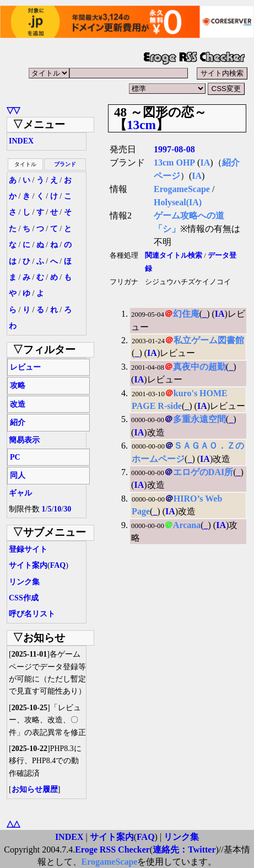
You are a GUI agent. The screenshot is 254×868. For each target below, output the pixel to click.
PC (15, 457)
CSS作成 (24, 598)
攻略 (18, 385)
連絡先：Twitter (184, 850)
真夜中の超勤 (199, 367)
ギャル (20, 493)
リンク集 (24, 582)
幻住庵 (186, 314)
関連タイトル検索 (174, 255)
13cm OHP (174, 163)
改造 (18, 404)
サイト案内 (28, 565)
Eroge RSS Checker (112, 850)
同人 (18, 475)
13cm (141, 125)
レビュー (25, 367)
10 (57, 509)
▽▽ (13, 110)
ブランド (65, 164)
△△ (13, 824)
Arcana (187, 525)
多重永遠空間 (199, 419)
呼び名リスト (32, 614)
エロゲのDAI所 (203, 472)
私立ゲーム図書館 (209, 340)
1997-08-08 (174, 149)
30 (67, 509)
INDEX (21, 141)
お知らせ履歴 (35, 789)
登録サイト (28, 549)
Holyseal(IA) (178, 202)
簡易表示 (24, 440)
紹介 (18, 422)
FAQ (58, 565)
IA (205, 163)
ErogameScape (182, 189)
